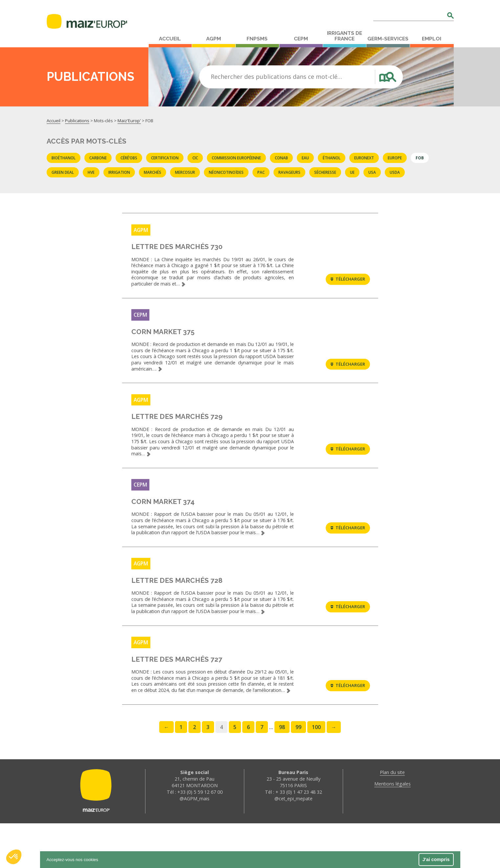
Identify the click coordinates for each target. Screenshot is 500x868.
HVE (91, 172)
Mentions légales (392, 828)
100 (316, 771)
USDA (395, 172)
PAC (261, 172)
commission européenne (236, 158)
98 (282, 771)
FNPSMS (257, 39)
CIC (195, 158)
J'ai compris (436, 859)
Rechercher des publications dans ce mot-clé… (276, 77)
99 (298, 771)
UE (352, 172)
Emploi (432, 39)
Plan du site (392, 817)
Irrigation (119, 172)
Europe (395, 158)
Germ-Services (388, 39)
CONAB (281, 158)
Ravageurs (289, 172)
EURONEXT (364, 158)
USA (372, 172)
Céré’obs (129, 158)
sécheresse (325, 172)
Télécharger (348, 284)
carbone (98, 158)
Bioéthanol (64, 158)
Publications (77, 121)
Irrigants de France (345, 36)
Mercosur (185, 172)
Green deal (63, 172)
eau (305, 158)
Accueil (170, 39)
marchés (152, 172)
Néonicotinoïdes (226, 172)
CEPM (301, 39)
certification (165, 158)
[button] (14, 857)
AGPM (214, 39)
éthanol (332, 158)
